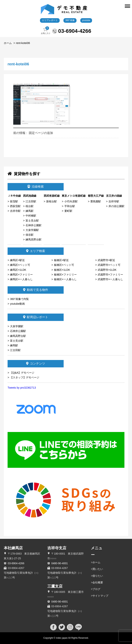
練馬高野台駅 (34, 239)
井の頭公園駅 (116, 206)
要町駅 (68, 211)
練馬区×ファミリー (21, 275)
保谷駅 (30, 235)
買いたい (98, 569)
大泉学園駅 (32, 230)
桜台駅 (30, 206)
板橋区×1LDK (62, 270)
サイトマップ (100, 596)
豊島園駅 (96, 201)
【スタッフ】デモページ (25, 377)
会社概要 (98, 582)
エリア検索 (36, 251)
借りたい (98, 576)
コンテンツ (36, 363)
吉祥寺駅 (15, 211)
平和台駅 (70, 206)
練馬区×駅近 (17, 260)
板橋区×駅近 (61, 260)
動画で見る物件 (36, 290)
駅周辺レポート (36, 317)
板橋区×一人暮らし (65, 279)
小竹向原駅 (71, 201)
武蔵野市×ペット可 (109, 265)
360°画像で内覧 (19, 299)
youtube (86, 20)
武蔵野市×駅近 (106, 260)
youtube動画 (17, 304)
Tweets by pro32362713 (22, 388)
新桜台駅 (52, 201)
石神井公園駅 (34, 225)
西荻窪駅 (15, 206)
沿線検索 (36, 187)
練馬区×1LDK (18, 270)
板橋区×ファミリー (65, 275)
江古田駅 (31, 201)
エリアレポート (50, 20)
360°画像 (70, 20)
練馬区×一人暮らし (21, 279)
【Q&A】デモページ (22, 373)
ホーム (8, 43)
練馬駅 (30, 211)
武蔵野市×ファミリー (110, 275)
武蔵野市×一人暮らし (110, 279)
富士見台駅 (32, 221)
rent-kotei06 (23, 43)
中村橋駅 (31, 216)
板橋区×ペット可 (64, 265)
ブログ (96, 589)
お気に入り (46, 30)
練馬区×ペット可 (20, 265)
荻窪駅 (14, 201)
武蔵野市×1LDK (107, 270)
